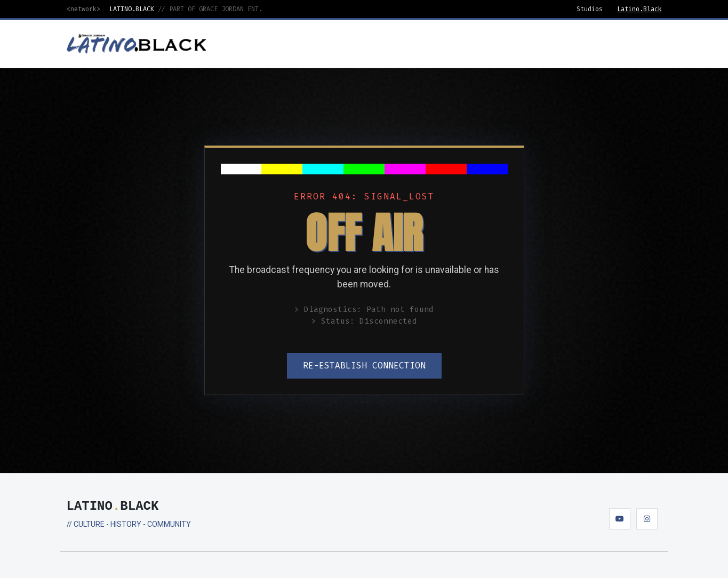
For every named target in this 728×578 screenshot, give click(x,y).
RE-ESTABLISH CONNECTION (364, 366)
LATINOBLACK (113, 506)
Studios (590, 9)
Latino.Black (639, 9)
